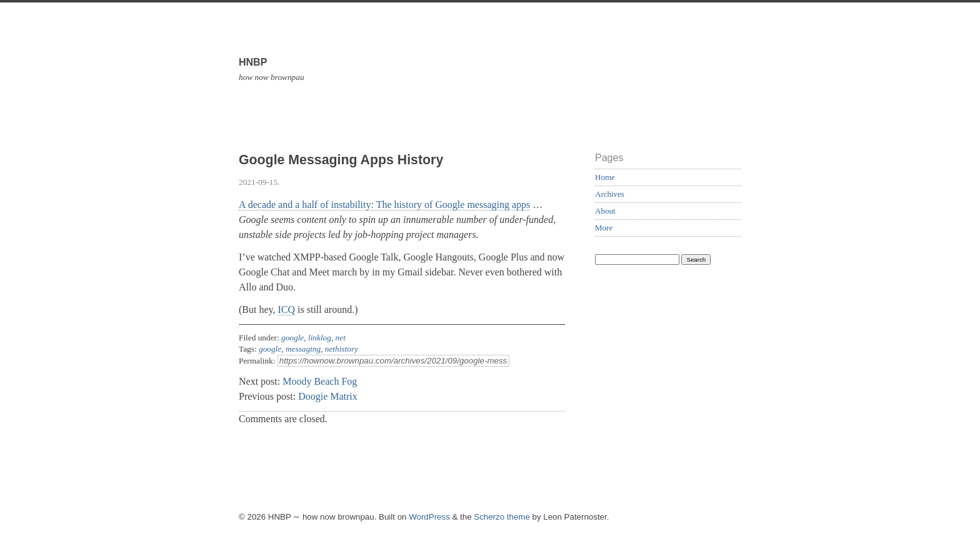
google (292, 338)
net (341, 338)
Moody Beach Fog (320, 381)
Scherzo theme (502, 517)
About (605, 211)
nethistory (342, 349)
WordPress (429, 517)
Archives (610, 194)
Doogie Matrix (328, 396)
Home (605, 177)
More (604, 228)
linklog (320, 338)
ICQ (287, 309)
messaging (303, 349)
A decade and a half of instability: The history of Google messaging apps (384, 205)
